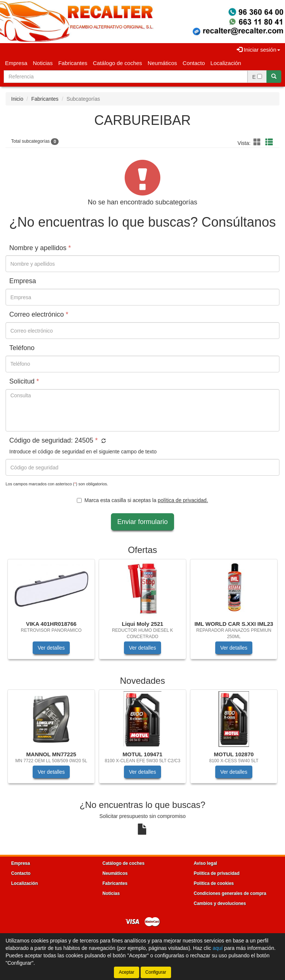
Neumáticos (162, 63)
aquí (218, 948)
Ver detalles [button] (51, 648)
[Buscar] (274, 77)
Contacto (194, 63)
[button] (258, 142)
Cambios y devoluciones (220, 903)
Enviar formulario (142, 522)
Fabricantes (73, 63)
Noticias (43, 63)
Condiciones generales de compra (230, 893)
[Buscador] (126, 77)
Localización (226, 63)
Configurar (156, 972)
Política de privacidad (217, 873)
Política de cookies (214, 883)
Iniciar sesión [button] (258, 50)
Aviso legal (205, 863)
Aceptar (126, 972)
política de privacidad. (183, 500)
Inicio (17, 99)
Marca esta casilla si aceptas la (142, 500)
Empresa (16, 63)
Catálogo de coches (117, 63)
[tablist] (142, 613)
